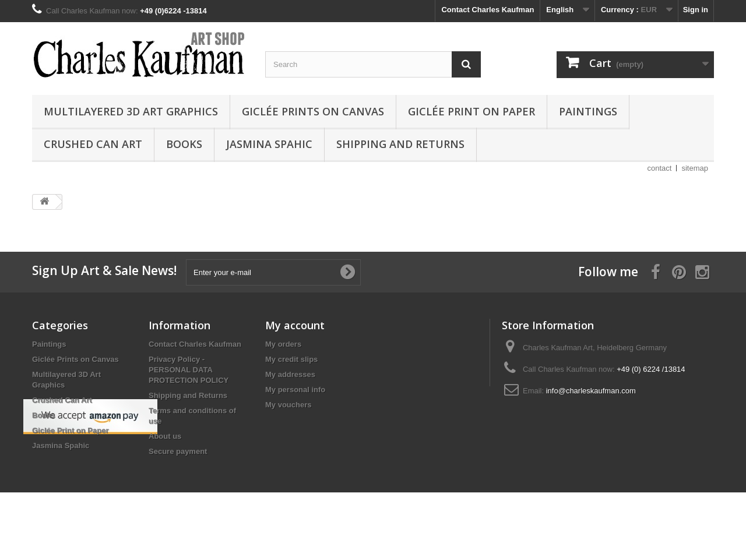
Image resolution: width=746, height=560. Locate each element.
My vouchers (288, 405)
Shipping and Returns (400, 144)
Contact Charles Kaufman (488, 10)
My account (295, 325)
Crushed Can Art (93, 144)
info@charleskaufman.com (591, 391)
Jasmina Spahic (269, 144)
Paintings (588, 111)
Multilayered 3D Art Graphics (131, 111)
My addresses (290, 374)
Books (184, 144)
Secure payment (178, 451)
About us (165, 436)
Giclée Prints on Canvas (313, 111)
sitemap (695, 168)
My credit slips (291, 359)
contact (660, 168)
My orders (283, 344)
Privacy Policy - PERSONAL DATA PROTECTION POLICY (189, 370)
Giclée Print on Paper (471, 111)
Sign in (696, 10)
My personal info (295, 390)
